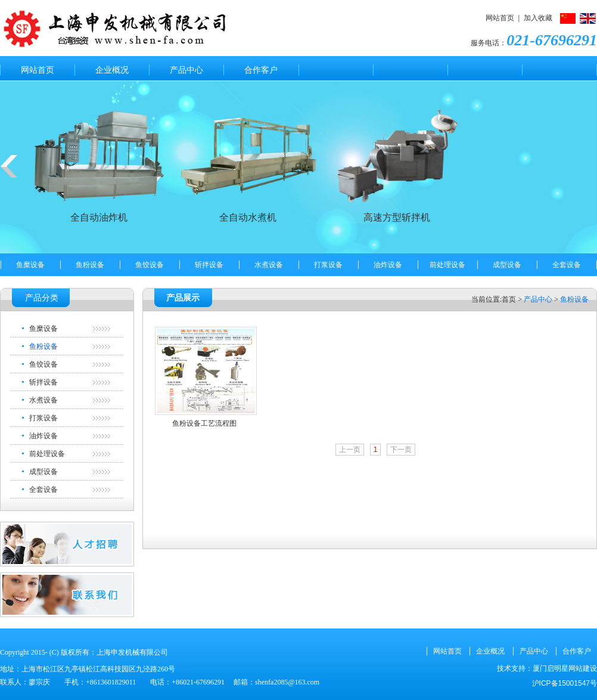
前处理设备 (447, 265)
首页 (509, 299)
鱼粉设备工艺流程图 (204, 423)
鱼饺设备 (150, 265)
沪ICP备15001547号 (565, 683)
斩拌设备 (209, 265)
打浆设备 (328, 265)
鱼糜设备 (30, 265)
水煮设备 (269, 265)
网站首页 (500, 18)
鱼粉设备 (90, 265)
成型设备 (507, 265)
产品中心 (186, 70)
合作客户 (261, 70)
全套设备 (567, 265)
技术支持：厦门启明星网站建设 (547, 668)
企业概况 (112, 70)
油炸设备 (388, 265)
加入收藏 (538, 18)
